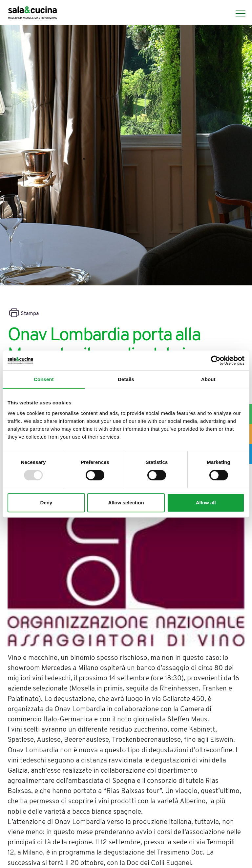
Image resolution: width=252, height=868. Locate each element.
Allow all (206, 503)
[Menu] (237, 13)
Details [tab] (126, 379)
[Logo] (32, 13)
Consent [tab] (44, 379)
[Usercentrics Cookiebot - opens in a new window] (216, 360)
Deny (46, 503)
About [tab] (208, 379)
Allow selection (126, 503)
